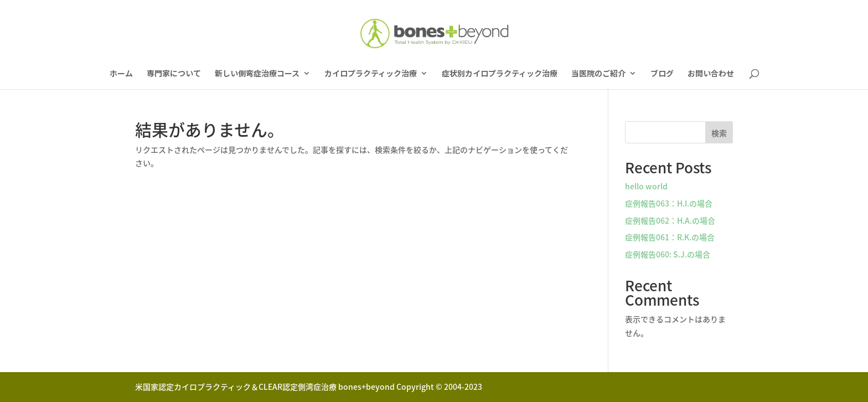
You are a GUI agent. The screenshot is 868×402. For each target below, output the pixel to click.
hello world (646, 186)
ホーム (121, 74)
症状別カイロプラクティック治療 (500, 74)
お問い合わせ (711, 74)
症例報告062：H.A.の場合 (670, 220)
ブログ (662, 74)
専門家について (174, 74)
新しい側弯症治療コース (257, 74)
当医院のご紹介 (598, 74)
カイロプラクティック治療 (371, 74)
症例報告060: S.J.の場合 (668, 254)
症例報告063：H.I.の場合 (669, 203)
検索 (719, 133)
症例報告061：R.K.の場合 (670, 237)
